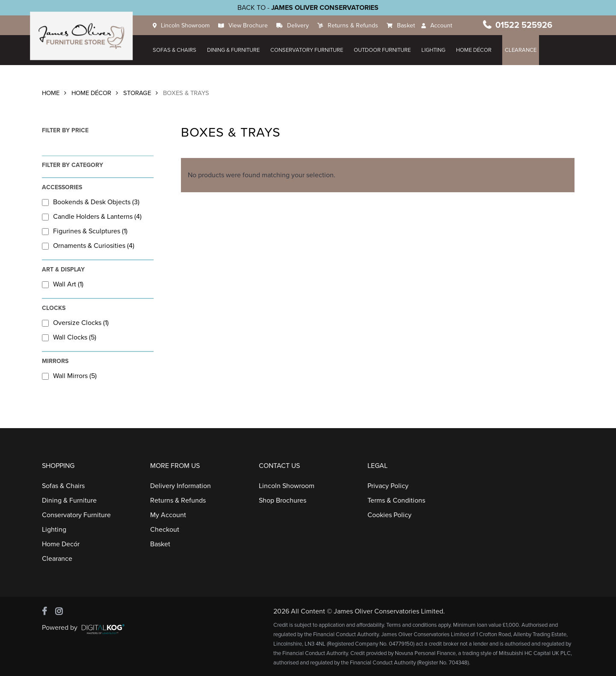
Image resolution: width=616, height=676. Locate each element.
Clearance (522, 50)
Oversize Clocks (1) (75, 323)
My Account (168, 515)
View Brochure (249, 25)
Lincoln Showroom (187, 25)
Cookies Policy (389, 515)
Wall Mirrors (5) (69, 376)
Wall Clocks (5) (69, 337)
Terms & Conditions (396, 500)
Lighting (435, 50)
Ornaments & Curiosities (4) (88, 246)
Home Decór (61, 544)
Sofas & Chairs (176, 50)
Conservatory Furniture (308, 50)
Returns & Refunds (354, 25)
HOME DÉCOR (475, 50)
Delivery (299, 25)
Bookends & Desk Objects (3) (91, 202)
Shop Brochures (283, 500)
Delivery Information (181, 486)
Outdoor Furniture (384, 50)
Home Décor (91, 93)
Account (443, 25)
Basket (407, 25)
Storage (137, 93)
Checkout (165, 530)
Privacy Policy (388, 486)
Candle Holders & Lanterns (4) (92, 217)
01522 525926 (524, 25)
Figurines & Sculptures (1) (85, 231)
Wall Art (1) (63, 284)
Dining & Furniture (235, 50)
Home (51, 93)
